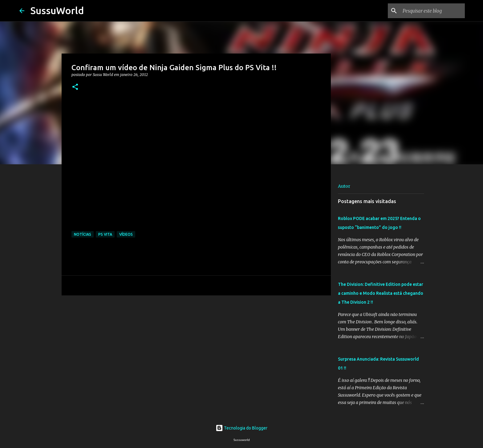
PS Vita (105, 234)
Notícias (83, 234)
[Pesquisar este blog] (432, 11)
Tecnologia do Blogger (241, 428)
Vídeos (126, 234)
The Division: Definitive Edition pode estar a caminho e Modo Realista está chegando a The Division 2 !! (381, 293)
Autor (344, 186)
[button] (75, 87)
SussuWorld (57, 10)
